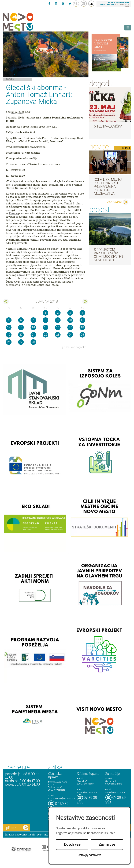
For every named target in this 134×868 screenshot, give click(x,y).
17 (70, 327)
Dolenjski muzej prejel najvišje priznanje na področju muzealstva (108, 187)
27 (21, 342)
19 (9, 335)
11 (82, 320)
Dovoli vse (72, 845)
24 (70, 335)
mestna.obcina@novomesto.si (62, 798)
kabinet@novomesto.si (87, 792)
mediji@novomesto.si (115, 792)
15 (46, 327)
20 (21, 335)
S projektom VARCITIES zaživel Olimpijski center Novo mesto (108, 255)
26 (9, 342)
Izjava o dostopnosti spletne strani (27, 835)
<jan (6, 301)
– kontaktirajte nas (114, 4)
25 (82, 335)
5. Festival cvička (108, 126)
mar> (85, 301)
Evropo (13, 213)
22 (46, 335)
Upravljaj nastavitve (90, 855)
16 (58, 327)
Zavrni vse (107, 845)
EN (91, 4)
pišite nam (17, 828)
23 (58, 335)
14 (33, 327)
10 (70, 320)
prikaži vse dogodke (74, 347)
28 (33, 342)
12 (9, 327)
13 (21, 327)
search (76, 4)
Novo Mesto (26, 22)
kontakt (84, 4)
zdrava (21, 275)
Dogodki (10, 79)
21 (33, 335)
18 (82, 327)
